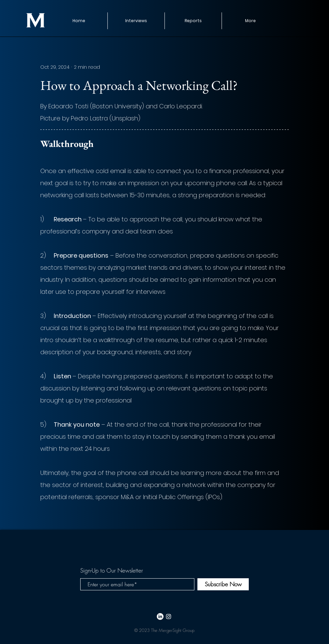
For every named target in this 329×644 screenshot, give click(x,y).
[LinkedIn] (160, 616)
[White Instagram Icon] (169, 616)
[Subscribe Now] (223, 584)
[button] (193, 21)
